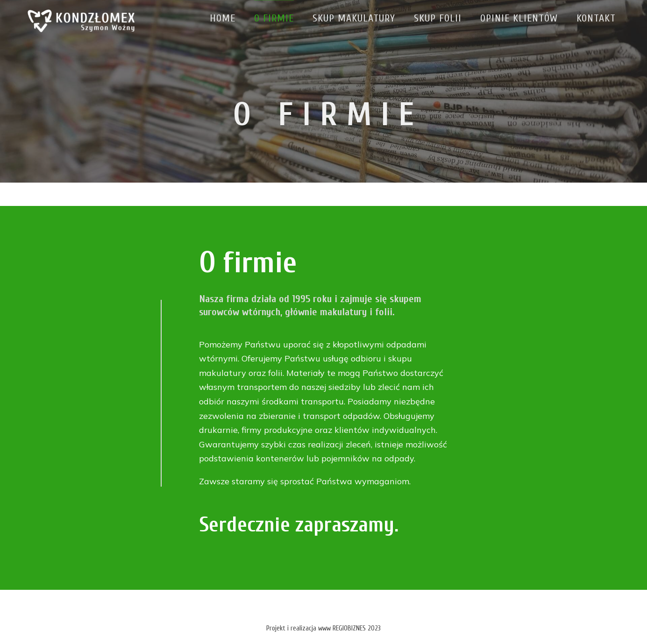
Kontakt (595, 18)
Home (221, 18)
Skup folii (436, 18)
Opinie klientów (518, 18)
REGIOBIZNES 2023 (357, 628)
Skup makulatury (352, 18)
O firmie (273, 18)
